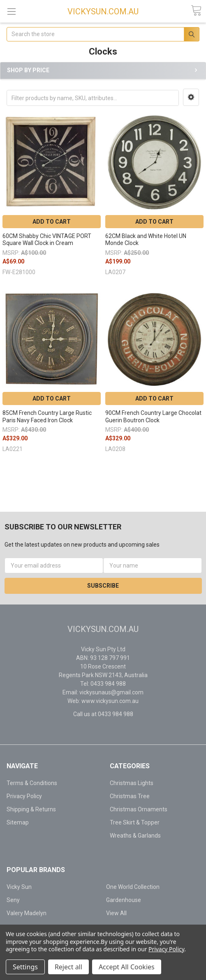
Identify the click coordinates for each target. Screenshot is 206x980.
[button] (191, 97)
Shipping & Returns (31, 809)
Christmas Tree (130, 796)
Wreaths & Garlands (135, 836)
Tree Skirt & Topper (135, 822)
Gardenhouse (124, 900)
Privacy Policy (24, 796)
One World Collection (133, 887)
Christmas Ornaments (139, 809)
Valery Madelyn (27, 913)
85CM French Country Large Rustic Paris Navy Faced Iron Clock (47, 417)
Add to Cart (52, 222)
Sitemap (18, 822)
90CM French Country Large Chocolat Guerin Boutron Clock (153, 417)
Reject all (68, 967)
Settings (25, 967)
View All (116, 913)
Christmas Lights (132, 783)
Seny (13, 900)
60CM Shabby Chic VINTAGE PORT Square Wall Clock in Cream (47, 240)
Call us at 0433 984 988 (103, 714)
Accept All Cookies (127, 967)
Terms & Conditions (32, 783)
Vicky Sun (19, 887)
